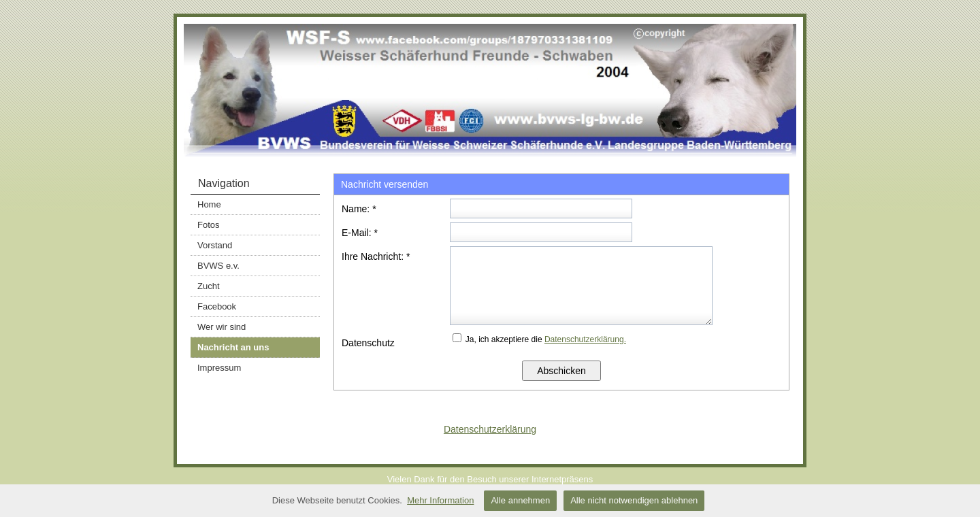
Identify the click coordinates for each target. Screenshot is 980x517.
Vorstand (215, 245)
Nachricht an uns (233, 347)
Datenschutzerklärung (490, 429)
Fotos (209, 225)
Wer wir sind (222, 327)
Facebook (217, 306)
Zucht (209, 286)
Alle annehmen (520, 500)
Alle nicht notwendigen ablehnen (634, 500)
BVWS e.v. (218, 266)
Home (209, 204)
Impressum (219, 368)
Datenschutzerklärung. (585, 339)
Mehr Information (440, 500)
